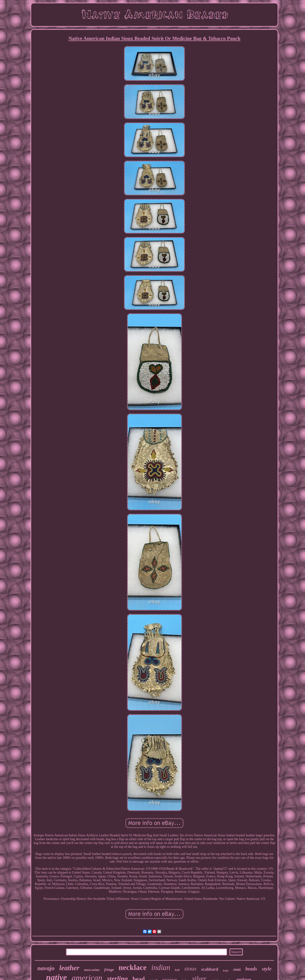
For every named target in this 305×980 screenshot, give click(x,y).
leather (69, 968)
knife (226, 970)
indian (161, 967)
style (267, 969)
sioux (191, 969)
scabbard (210, 969)
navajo (46, 968)
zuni (237, 969)
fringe (109, 970)
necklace (133, 967)
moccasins (92, 970)
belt (177, 970)
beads (251, 969)
